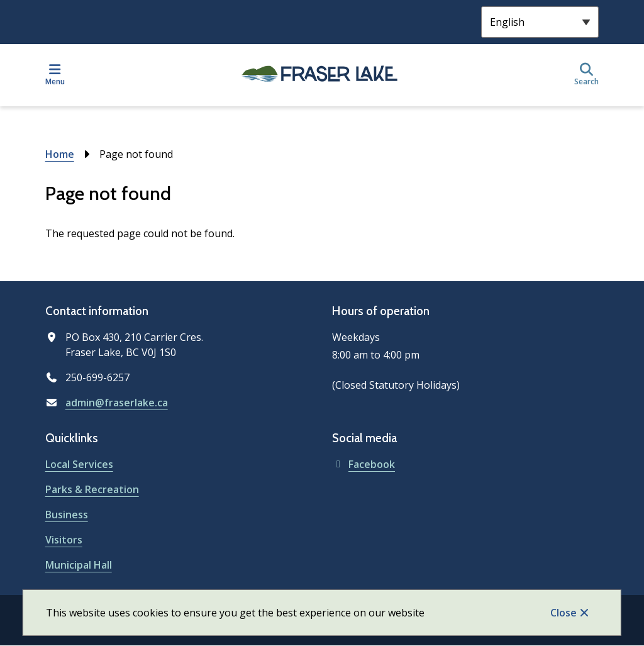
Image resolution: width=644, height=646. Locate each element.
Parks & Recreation (92, 489)
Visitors (64, 540)
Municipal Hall (79, 565)
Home (60, 154)
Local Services (79, 464)
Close (563, 613)
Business (67, 515)
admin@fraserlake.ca (117, 403)
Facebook (364, 464)
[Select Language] (540, 22)
